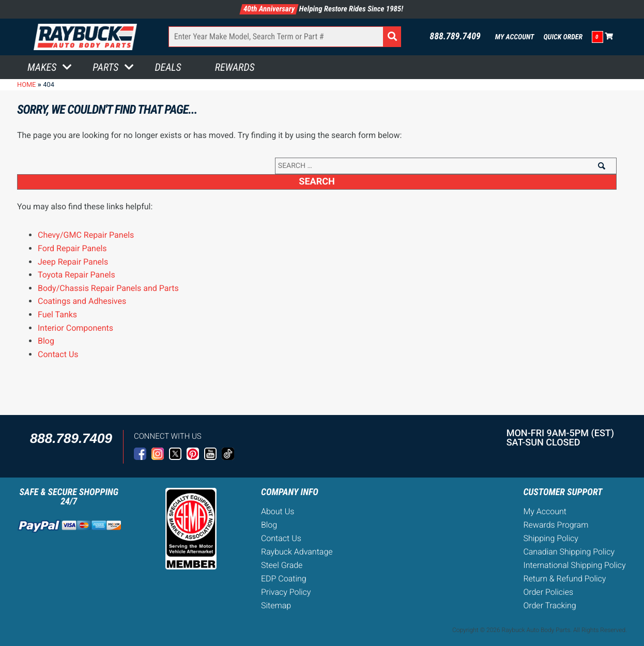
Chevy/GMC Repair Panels (86, 235)
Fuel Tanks (57, 314)
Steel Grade (282, 565)
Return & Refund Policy (564, 579)
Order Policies (548, 592)
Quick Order (563, 37)
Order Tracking (549, 605)
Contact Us (58, 354)
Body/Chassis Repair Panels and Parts (108, 288)
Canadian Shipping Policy (569, 552)
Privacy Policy (286, 592)
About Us (278, 511)
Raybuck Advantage (297, 552)
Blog (46, 341)
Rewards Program (556, 525)
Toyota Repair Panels (76, 275)
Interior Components (75, 328)
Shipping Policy (551, 538)
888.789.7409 (455, 37)
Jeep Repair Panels (73, 262)
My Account (515, 37)
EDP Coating (284, 579)
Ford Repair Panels (72, 248)
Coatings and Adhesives (82, 301)
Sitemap (276, 605)
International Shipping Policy (574, 565)
